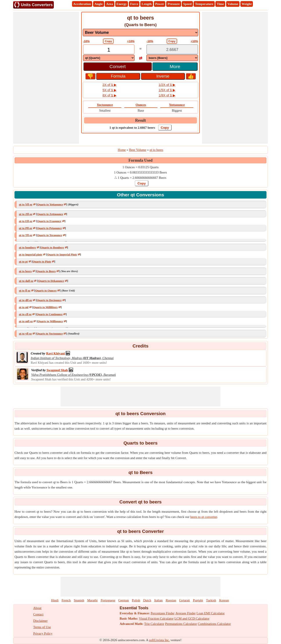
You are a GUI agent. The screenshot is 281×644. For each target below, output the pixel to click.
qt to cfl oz (25, 314)
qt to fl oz (25, 290)
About (37, 608)
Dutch (147, 600)
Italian (159, 600)
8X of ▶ (110, 95)
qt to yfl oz (25, 334)
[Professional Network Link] (55, 353)
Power (160, 4)
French (66, 600)
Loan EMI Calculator (211, 613)
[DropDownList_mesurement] (140, 33)
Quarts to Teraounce (50, 235)
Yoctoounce (105, 105)
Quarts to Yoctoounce (50, 334)
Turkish (211, 600)
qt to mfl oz (26, 321)
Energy (122, 4)
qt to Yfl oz (26, 204)
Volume (233, 4)
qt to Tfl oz (26, 235)
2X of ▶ (110, 85)
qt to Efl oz (26, 221)
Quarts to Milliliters (45, 307)
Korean (224, 600)
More (175, 66)
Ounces (141, 105)
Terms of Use (42, 627)
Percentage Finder (163, 613)
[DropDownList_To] (172, 58)
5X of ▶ (110, 90)
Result (141, 120)
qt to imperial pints (31, 254)
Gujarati (185, 600)
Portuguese (108, 600)
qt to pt (23, 261)
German (124, 600)
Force (134, 4)
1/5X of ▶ (167, 90)
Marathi (92, 600)
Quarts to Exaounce (49, 221)
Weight (247, 4)
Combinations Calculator (214, 624)
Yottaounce (177, 105)
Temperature (204, 4)
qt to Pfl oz (25, 228)
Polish (136, 600)
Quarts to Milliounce (50, 321)
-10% (86, 41)
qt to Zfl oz (26, 214)
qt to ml (24, 307)
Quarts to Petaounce (49, 228)
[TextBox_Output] (172, 50)
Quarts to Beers (46, 271)
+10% (131, 41)
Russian (171, 600)
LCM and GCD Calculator (192, 619)
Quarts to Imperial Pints (62, 254)
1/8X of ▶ (167, 95)
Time (220, 4)
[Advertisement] (46, 78)
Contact (38, 614)
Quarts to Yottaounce (50, 204)
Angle (99, 4)
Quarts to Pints (42, 261)
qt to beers (25, 271)
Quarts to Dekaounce (51, 281)
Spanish (79, 600)
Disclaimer (40, 621)
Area (109, 4)
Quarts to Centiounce (50, 314)
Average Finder (186, 613)
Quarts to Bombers (52, 247)
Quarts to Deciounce (49, 300)
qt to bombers (27, 247)
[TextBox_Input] (109, 50)
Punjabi (198, 600)
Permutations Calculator (181, 624)
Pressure (174, 4)
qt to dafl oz (26, 281)
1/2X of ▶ (167, 85)
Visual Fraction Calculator (156, 619)
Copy (108, 41)
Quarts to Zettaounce (50, 214)
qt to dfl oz (25, 300)
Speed (187, 4)
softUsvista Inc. (159, 640)
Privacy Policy (43, 633)
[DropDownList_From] (109, 58)
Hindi (55, 600)
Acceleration (82, 4)
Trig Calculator (154, 624)
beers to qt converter (204, 517)
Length (147, 4)
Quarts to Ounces (46, 290)
